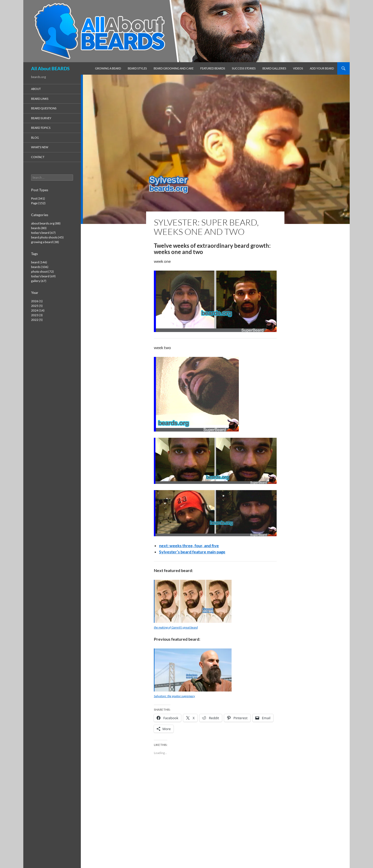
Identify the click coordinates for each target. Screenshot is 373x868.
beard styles (137, 68)
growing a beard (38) (45, 242)
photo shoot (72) (42, 271)
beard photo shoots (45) (47, 237)
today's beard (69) (43, 276)
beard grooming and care (174, 68)
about (36, 89)
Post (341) (38, 198)
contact (38, 157)
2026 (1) (37, 301)
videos (298, 68)
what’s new (40, 147)
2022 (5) (37, 320)
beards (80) (39, 228)
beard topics (41, 128)
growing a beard (108, 68)
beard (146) (39, 262)
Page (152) (38, 203)
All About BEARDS (50, 68)
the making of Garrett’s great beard (176, 627)
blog (35, 137)
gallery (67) (39, 281)
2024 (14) (38, 310)
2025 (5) (37, 306)
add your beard (322, 68)
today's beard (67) (43, 233)
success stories (244, 68)
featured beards (213, 68)
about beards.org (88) (46, 223)
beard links (40, 99)
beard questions (44, 108)
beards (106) (40, 267)
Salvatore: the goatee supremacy (174, 696)
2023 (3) (37, 315)
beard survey (41, 118)
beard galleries (274, 68)
